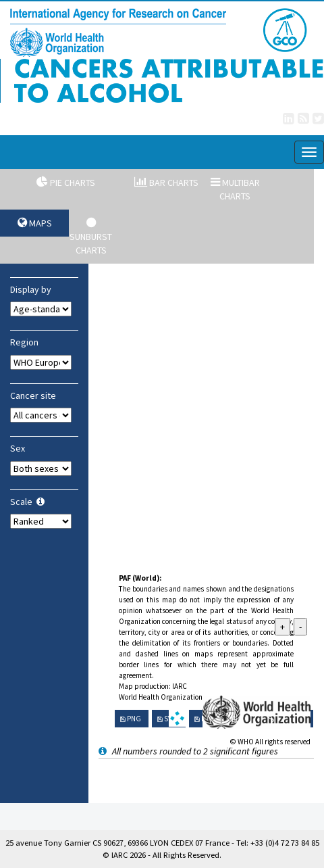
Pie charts (66, 183)
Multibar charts (235, 189)
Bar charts (166, 183)
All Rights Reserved (186, 855)
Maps (35, 223)
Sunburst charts (91, 237)
